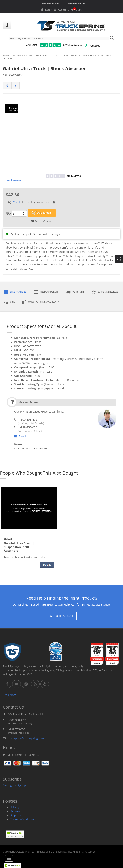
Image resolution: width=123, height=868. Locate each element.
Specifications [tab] (15, 292)
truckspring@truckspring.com (26, 738)
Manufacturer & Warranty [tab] (41, 302)
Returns (15, 811)
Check (17, 202)
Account (61, 9)
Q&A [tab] (9, 302)
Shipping (16, 815)
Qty (8, 213)
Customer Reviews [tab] (105, 292)
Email (20, 436)
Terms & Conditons (22, 819)
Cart (76, 9)
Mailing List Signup (14, 785)
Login (47, 9)
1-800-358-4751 (76, 3)
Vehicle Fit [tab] (75, 292)
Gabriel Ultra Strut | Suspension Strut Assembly (19, 547)
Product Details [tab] (46, 292)
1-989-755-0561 (50, 3)
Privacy (15, 807)
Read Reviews (14, 180)
